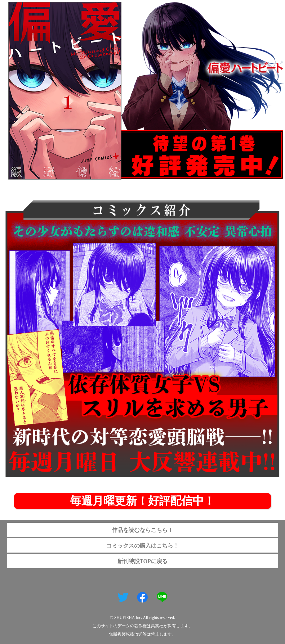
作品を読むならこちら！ (142, 530)
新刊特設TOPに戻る (143, 561)
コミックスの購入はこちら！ (142, 546)
